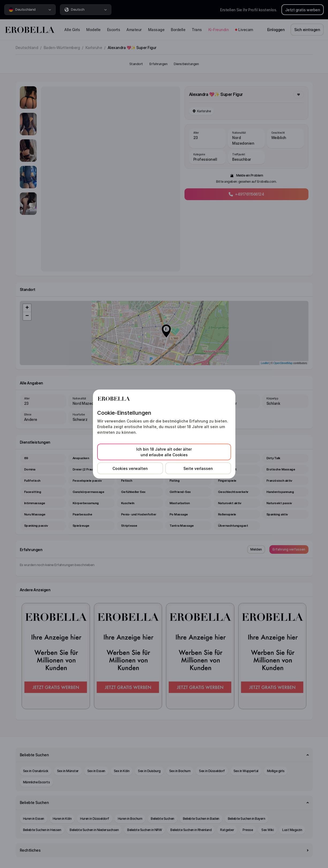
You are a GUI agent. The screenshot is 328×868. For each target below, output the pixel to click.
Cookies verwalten (130, 468)
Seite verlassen (198, 468)
